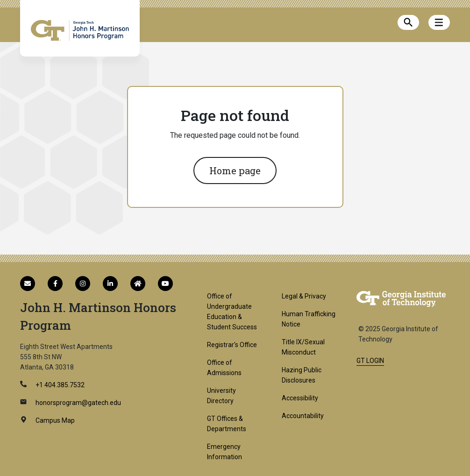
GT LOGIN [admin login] (370, 361)
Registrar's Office (232, 345)
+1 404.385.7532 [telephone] (59, 385)
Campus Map (54, 420)
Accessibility (300, 398)
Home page (235, 171)
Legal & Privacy (304, 296)
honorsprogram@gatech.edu (78, 403)
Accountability (303, 416)
